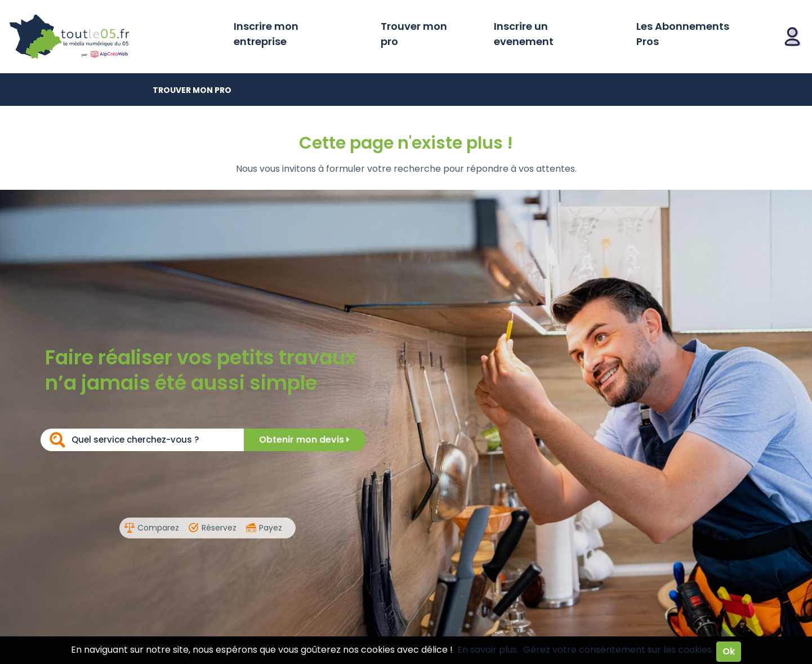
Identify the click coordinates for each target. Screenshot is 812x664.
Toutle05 (113, 37)
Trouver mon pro (414, 34)
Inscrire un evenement (524, 34)
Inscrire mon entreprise (266, 34)
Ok (729, 651)
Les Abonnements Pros (683, 34)
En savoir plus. (488, 650)
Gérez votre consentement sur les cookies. (618, 650)
